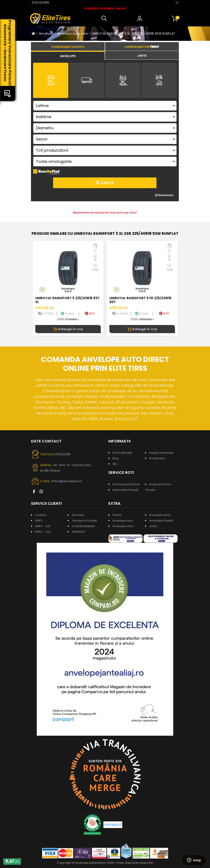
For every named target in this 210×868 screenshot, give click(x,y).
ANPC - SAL (43, 526)
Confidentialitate (83, 526)
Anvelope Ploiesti (161, 521)
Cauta (105, 183)
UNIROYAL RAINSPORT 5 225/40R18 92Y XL (67, 300)
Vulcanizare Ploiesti (126, 484)
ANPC (39, 521)
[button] (105, 18)
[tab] (68, 55)
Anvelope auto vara (72, 34)
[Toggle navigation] (177, 2)
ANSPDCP (78, 532)
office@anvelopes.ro (67, 481)
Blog (116, 458)
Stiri (115, 464)
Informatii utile (122, 453)
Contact (41, 515)
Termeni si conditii (84, 521)
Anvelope (46, 34)
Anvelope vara (123, 526)
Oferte (117, 515)
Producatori (157, 458)
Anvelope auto (123, 521)
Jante (153, 526)
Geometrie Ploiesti (125, 490)
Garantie (78, 515)
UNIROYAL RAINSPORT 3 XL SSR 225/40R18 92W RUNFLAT (133, 34)
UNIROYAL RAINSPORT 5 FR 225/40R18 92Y (140, 300)
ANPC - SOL (43, 532)
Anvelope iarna (160, 515)
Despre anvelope (161, 453)
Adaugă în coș (68, 329)
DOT (90, 313)
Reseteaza (164, 195)
